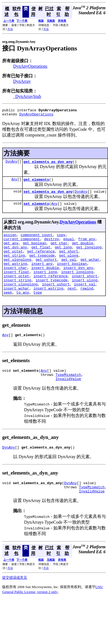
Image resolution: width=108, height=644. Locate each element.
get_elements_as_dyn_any (48, 164)
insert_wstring (48, 305)
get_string (14, 265)
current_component (22, 245)
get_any (11, 250)
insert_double (45, 280)
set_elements (36, 208)
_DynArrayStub (27, 96)
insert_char (15, 280)
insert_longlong (77, 285)
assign (10, 240)
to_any (23, 310)
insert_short (85, 290)
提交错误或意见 (15, 601)
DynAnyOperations (30, 66)
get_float (41, 255)
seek (8, 310)
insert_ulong (85, 295)
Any (14, 182)
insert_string (17, 295)
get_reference (41, 260)
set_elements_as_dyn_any (48, 195)
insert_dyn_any (78, 280)
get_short (69, 260)
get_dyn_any (15, 255)
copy (61, 240)
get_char (59, 250)
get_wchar (90, 270)
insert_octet (16, 290)
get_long (63, 255)
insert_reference (50, 290)
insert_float (16, 285)
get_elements (36, 183)
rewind (87, 305)
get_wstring (15, 275)
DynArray (22, 81)
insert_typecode (52, 295)
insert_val (84, 300)
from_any (87, 245)
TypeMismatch (68, 394)
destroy (52, 245)
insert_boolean (72, 275)
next (72, 305)
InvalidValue (68, 399)
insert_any (42, 275)
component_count (37, 240)
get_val (69, 270)
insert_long (45, 285)
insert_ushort (56, 300)
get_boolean (34, 250)
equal (68, 245)
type (38, 310)
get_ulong (69, 265)
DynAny (11, 164)
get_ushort (46, 270)
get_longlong (89, 255)
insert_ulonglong (21, 300)
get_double (83, 250)
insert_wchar (16, 305)
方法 (10, 29)
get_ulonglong (17, 270)
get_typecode (42, 265)
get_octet (13, 260)
